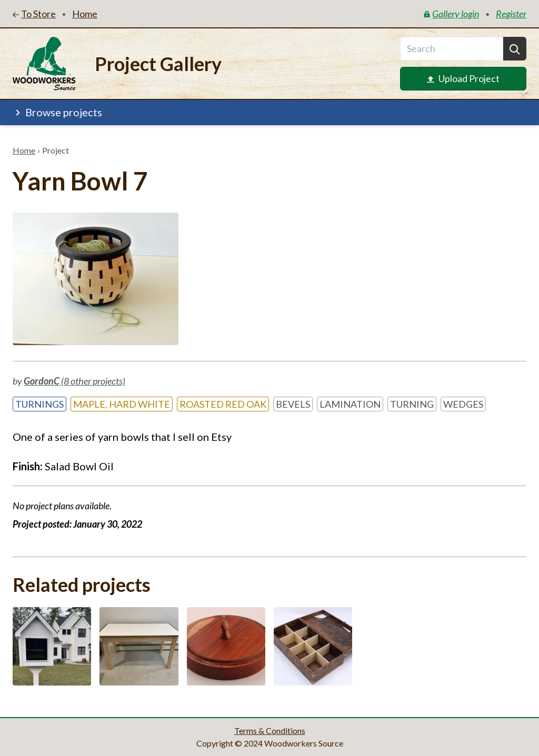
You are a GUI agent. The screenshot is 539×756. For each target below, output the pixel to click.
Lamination (350, 404)
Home (24, 150)
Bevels (293, 404)
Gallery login (451, 14)
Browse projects (57, 112)
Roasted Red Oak (223, 404)
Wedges (463, 404)
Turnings (39, 404)
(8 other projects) (74, 381)
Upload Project (463, 78)
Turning (412, 404)
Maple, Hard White (122, 404)
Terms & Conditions (270, 730)
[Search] (515, 49)
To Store (34, 14)
